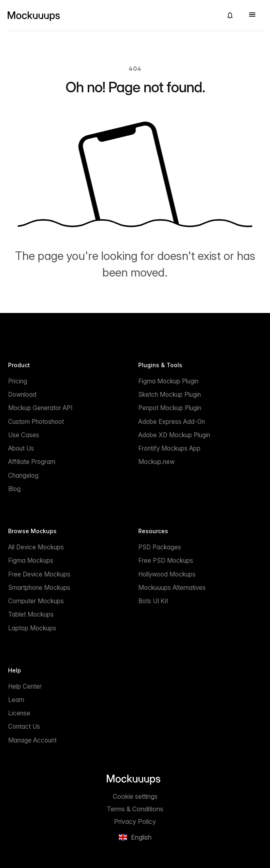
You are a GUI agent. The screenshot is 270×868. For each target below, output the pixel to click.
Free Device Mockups (39, 574)
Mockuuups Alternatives (172, 588)
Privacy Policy (135, 821)
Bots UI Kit (153, 601)
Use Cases (24, 435)
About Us (21, 448)
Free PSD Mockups (166, 561)
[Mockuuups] (111, 15)
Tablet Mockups (31, 614)
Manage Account (32, 740)
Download (22, 395)
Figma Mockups (31, 561)
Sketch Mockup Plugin (170, 395)
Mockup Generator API (40, 408)
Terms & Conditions (135, 809)
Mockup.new (156, 462)
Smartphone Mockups (39, 588)
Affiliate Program (32, 462)
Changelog (23, 475)
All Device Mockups (36, 547)
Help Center (25, 686)
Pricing (18, 381)
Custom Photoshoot (36, 422)
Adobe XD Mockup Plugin (174, 435)
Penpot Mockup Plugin (170, 408)
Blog (14, 489)
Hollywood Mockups (167, 574)
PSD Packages (160, 547)
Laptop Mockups (32, 628)
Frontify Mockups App (169, 448)
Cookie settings (135, 796)
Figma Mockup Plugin (168, 381)
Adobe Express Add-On (172, 422)
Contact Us (24, 727)
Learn (16, 700)
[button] (230, 15)
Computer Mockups (36, 601)
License (19, 713)
